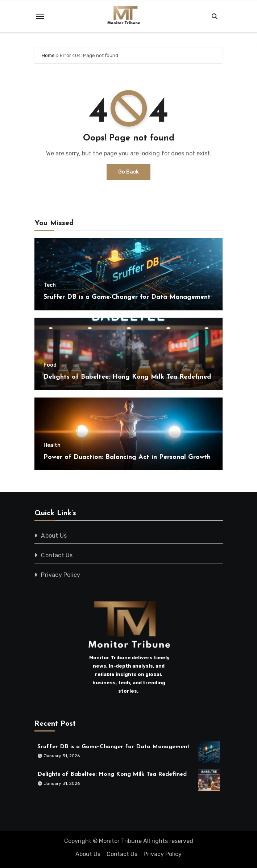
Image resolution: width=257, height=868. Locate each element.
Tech (50, 285)
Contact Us (57, 555)
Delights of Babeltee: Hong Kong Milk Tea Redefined (127, 377)
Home (48, 55)
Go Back (128, 172)
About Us (54, 536)
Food (50, 365)
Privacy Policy (61, 575)
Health (52, 445)
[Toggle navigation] (40, 16)
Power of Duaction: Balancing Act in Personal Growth (127, 457)
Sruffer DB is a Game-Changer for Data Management (127, 297)
